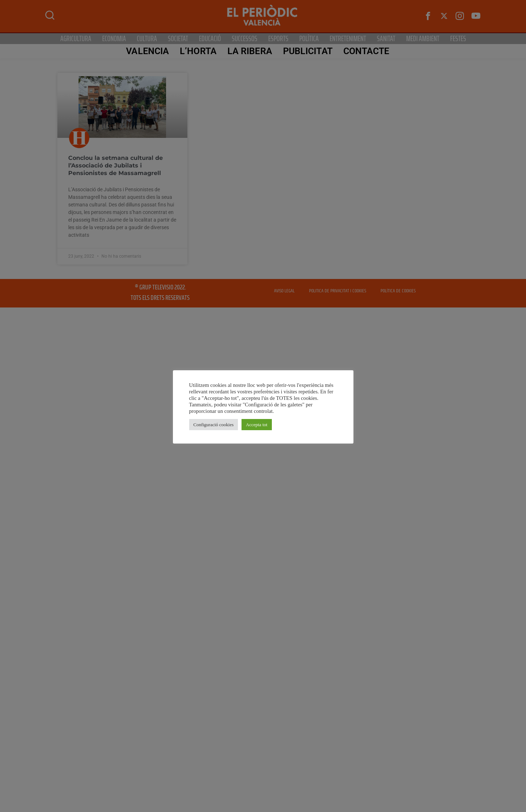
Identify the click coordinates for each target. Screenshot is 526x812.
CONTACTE (366, 51)
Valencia (147, 51)
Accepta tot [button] (257, 425)
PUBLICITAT (307, 51)
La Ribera (249, 51)
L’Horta (198, 51)
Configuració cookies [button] (214, 425)
